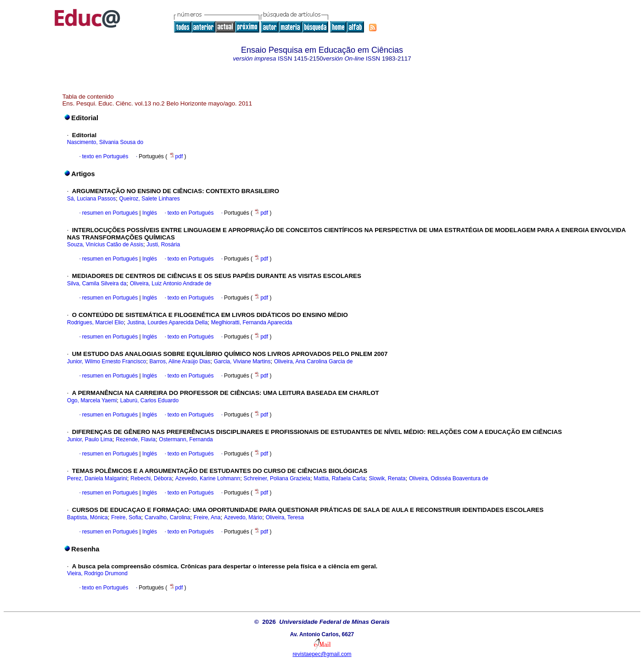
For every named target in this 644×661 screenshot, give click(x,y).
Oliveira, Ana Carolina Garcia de (313, 361)
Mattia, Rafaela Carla (339, 478)
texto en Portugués (105, 156)
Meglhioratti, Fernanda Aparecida (252, 322)
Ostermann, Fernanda (186, 439)
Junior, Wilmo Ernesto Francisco (106, 361)
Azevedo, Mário (243, 517)
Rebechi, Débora (151, 478)
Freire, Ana (207, 517)
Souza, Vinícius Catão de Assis (105, 244)
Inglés (149, 213)
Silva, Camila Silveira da (97, 283)
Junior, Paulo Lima (90, 439)
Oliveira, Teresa (285, 517)
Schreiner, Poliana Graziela (277, 478)
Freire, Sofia (126, 517)
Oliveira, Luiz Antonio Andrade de (171, 283)
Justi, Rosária (163, 244)
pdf (177, 156)
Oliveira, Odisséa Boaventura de (449, 478)
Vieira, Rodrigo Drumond (97, 573)
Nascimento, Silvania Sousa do (105, 142)
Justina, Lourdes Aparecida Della (167, 322)
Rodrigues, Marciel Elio (95, 322)
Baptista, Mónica (87, 517)
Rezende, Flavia (136, 439)
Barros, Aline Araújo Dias (180, 361)
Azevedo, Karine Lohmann (208, 478)
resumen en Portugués (110, 213)
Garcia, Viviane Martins (242, 361)
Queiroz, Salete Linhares (150, 199)
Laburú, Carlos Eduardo (149, 400)
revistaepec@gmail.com (322, 654)
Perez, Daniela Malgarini (97, 478)
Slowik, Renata (387, 478)
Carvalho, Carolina (167, 517)
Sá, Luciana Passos (91, 199)
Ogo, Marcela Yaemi (92, 400)
